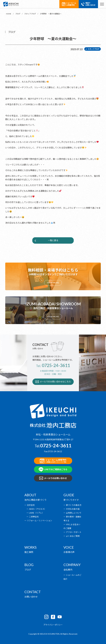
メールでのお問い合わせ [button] (53, 478)
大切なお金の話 (73, 509)
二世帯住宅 (34, 517)
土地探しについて (74, 513)
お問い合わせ (31, 597)
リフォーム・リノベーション (39, 521)
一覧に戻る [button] (53, 240)
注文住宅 (31, 505)
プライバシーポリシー (53, 625)
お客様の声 (69, 552)
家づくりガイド (71, 500)
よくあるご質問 (73, 536)
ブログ (28, 570)
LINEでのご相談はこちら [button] (53, 470)
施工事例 (29, 552)
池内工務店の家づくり (35, 500)
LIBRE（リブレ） (36, 513)
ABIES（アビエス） (38, 509)
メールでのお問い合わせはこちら (53, 382)
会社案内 (68, 570)
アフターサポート (74, 532)
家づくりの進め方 (74, 505)
